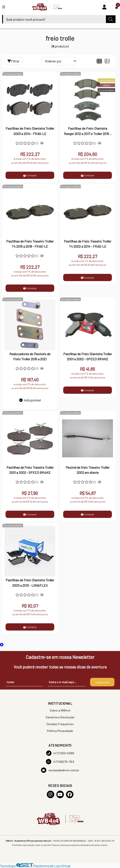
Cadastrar (102, 682)
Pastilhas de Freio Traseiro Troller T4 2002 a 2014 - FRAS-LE (88, 244)
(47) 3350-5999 (60, 753)
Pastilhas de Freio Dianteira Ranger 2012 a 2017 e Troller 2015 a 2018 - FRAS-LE (88, 131)
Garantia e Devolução (60, 717)
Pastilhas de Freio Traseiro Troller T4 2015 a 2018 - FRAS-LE (30, 244)
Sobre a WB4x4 (60, 710)
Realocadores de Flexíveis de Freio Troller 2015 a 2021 (30, 356)
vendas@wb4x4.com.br (60, 770)
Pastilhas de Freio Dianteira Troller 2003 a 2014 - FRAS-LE (30, 131)
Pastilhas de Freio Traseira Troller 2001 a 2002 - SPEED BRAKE (30, 470)
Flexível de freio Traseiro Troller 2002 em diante (88, 470)
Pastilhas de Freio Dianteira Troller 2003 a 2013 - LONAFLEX (30, 583)
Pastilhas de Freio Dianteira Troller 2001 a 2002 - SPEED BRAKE (88, 356)
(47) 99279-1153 (60, 762)
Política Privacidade (60, 731)
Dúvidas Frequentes (60, 724)
